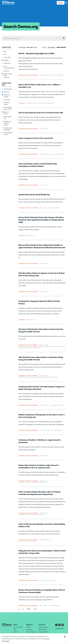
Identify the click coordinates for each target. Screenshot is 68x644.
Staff (15, 629)
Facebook (56, 625)
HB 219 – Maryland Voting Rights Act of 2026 (36, 53)
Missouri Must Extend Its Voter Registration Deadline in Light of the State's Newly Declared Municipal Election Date (42, 246)
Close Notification (61, 639)
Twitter (59, 625)
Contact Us (42, 625)
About (15, 625)
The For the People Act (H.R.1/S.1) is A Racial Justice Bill (41, 113)
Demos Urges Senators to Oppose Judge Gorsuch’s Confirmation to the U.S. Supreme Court (39, 466)
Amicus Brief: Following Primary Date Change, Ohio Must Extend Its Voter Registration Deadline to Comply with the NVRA (41, 220)
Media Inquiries (43, 629)
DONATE (61, 3)
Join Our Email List (31, 632)
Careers (16, 632)
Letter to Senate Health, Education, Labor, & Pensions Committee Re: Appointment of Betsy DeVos (40, 493)
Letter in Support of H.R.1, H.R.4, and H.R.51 (36, 138)
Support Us (29, 625)
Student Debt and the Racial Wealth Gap (34, 194)
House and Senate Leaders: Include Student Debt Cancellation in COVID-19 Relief (38, 165)
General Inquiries (43, 627)
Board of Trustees (18, 627)
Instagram (63, 625)
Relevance (52, 47)
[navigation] (66, 3)
